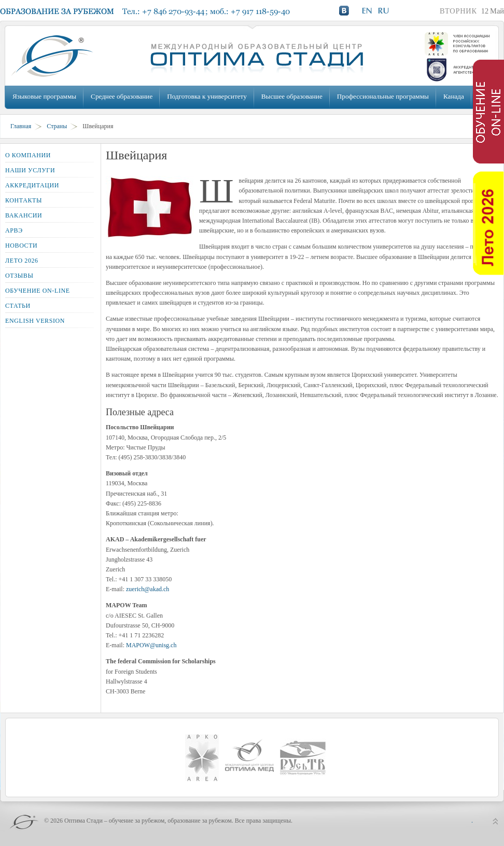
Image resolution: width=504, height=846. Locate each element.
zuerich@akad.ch (148, 589)
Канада (454, 96)
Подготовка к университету (207, 96)
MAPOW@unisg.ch (151, 645)
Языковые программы (44, 96)
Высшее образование (292, 96)
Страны (57, 126)
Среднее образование (122, 96)
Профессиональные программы (383, 96)
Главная (21, 126)
